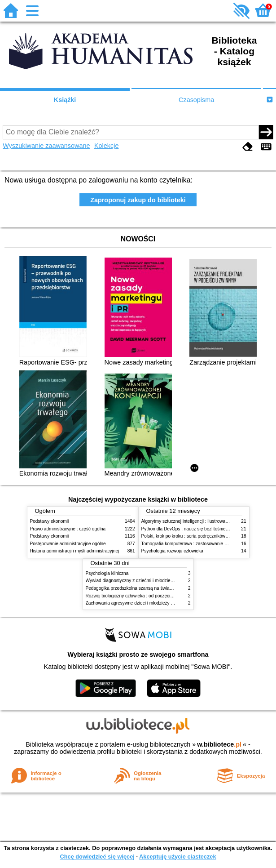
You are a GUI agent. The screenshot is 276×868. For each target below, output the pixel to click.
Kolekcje (106, 146)
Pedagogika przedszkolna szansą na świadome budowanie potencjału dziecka (164, 588)
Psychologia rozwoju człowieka (172, 551)
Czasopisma (196, 100)
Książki (65, 100)
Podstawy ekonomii (50, 521)
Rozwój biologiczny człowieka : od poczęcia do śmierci (140, 596)
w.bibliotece (219, 744)
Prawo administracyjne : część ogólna (68, 529)
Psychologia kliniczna (107, 573)
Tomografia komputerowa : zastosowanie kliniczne (192, 544)
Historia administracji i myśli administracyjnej (75, 551)
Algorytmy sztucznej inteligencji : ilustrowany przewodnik (198, 521)
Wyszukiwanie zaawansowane (46, 146)
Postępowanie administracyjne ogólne (68, 544)
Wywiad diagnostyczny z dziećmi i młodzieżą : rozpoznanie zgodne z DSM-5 (162, 581)
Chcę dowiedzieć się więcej (97, 857)
